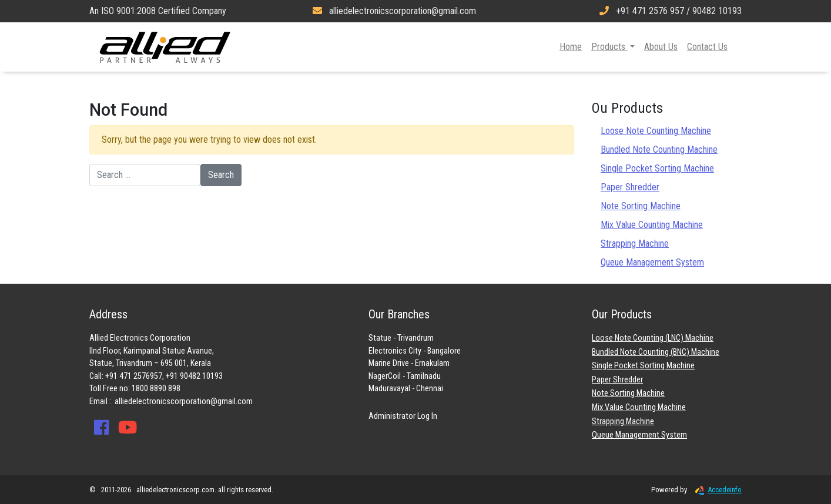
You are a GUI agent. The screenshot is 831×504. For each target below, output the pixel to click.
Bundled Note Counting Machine (659, 149)
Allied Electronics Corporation (165, 47)
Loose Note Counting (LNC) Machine (653, 338)
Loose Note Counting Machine (656, 131)
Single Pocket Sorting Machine (657, 168)
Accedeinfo (715, 490)
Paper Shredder (630, 187)
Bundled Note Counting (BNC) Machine (656, 352)
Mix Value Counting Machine (652, 225)
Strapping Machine (635, 243)
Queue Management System (652, 262)
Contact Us (707, 47)
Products (609, 47)
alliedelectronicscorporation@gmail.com (184, 401)
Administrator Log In (403, 416)
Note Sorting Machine (641, 206)
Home (571, 47)
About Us (661, 47)
